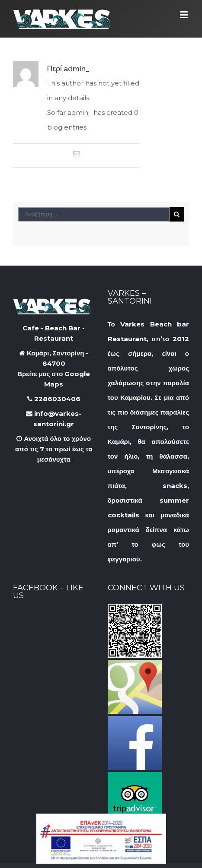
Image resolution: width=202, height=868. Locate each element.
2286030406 (54, 399)
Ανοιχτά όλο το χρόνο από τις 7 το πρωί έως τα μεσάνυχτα (54, 449)
